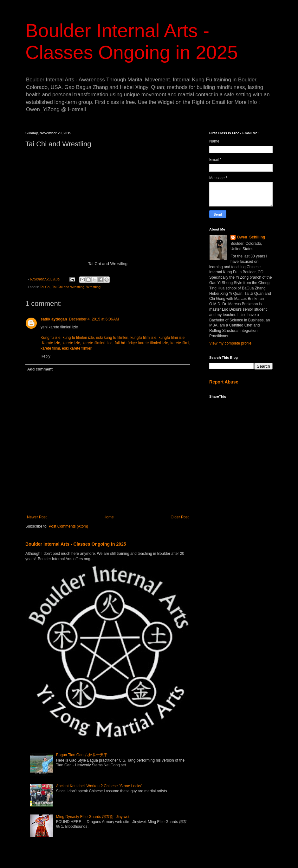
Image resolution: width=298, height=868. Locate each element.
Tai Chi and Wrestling (68, 287)
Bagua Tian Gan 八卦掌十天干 (82, 755)
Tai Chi (45, 287)
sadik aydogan (54, 319)
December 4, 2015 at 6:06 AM (94, 319)
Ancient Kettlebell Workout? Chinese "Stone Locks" (99, 786)
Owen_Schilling (251, 237)
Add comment (40, 369)
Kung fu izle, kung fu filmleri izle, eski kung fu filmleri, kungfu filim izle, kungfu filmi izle (113, 338)
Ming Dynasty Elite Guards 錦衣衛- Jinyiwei (93, 817)
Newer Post (37, 517)
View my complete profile (230, 343)
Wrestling (93, 287)
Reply (45, 356)
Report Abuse (224, 382)
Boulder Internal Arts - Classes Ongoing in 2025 (76, 544)
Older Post (180, 517)
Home (109, 517)
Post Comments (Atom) (68, 526)
